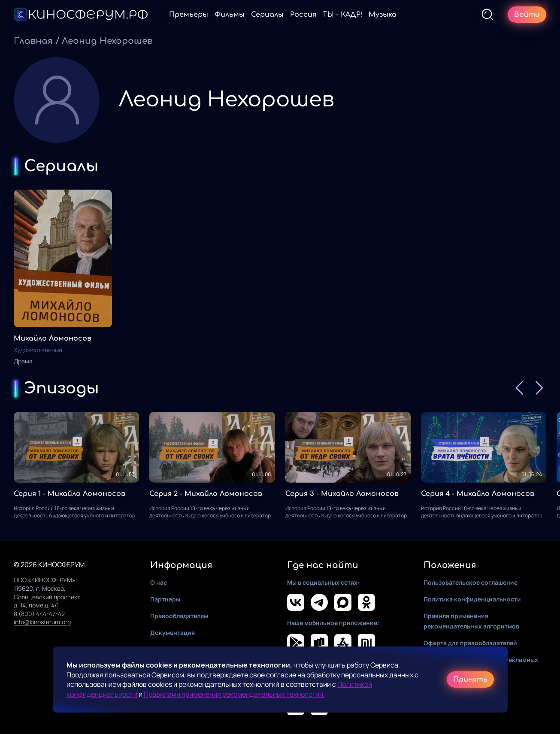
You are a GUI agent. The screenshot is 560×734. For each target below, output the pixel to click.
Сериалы (267, 15)
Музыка (383, 15)
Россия (303, 15)
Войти (527, 15)
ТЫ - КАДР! (342, 15)
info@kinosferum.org (42, 622)
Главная (33, 41)
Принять (470, 680)
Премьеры (189, 15)
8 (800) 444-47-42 (39, 614)
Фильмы (230, 15)
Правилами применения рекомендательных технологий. (234, 694)
